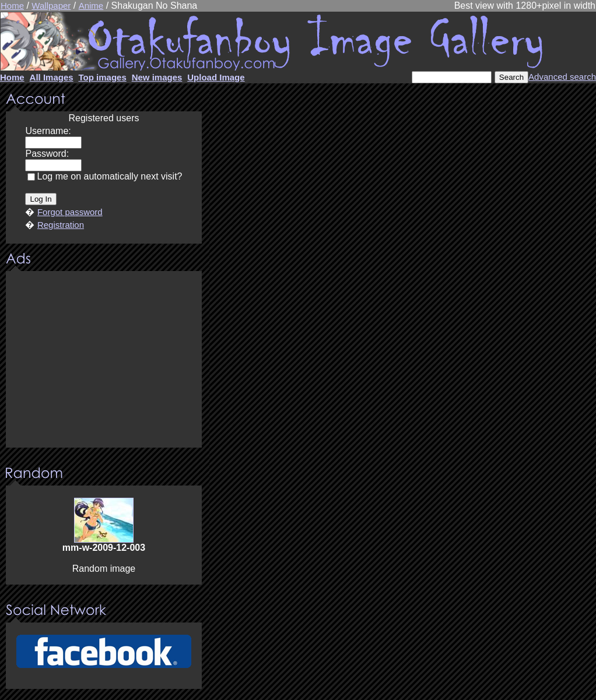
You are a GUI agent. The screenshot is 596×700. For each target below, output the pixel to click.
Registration (61, 225)
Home (12, 6)
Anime (91, 6)
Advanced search (562, 77)
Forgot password (70, 212)
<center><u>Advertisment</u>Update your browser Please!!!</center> (104, 360)
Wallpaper (51, 6)
